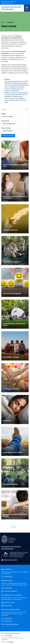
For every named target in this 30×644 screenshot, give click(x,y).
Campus (4, 114)
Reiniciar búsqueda (8, 136)
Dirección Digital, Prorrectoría (12, 633)
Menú (27, 8)
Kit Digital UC (11, 642)
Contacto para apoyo (9, 602)
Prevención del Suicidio (11, 389)
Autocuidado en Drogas (11, 357)
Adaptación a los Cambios (12, 262)
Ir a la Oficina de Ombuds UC (11, 624)
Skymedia (9, 636)
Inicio (2, 22)
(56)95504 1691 (8, 619)
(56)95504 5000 (8, 588)
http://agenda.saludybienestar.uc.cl (14, 81)
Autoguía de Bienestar (10, 230)
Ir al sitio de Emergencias (10, 591)
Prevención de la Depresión (12, 294)
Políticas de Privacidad (9, 560)
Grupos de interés (6, 128)
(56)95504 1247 (8, 621)
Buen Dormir (7, 421)
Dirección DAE (5, 121)
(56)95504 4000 (8, 577)
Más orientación (8, 606)
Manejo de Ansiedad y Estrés (12, 452)
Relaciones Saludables (10, 484)
